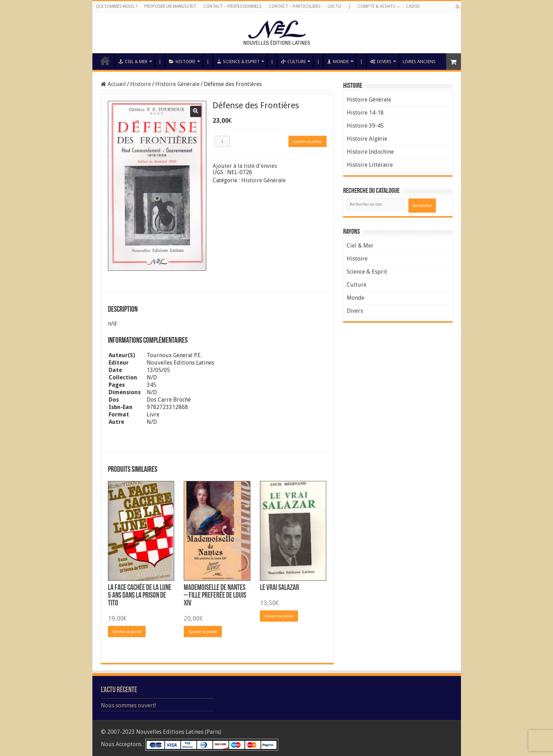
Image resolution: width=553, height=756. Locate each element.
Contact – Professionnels (233, 6)
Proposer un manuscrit (170, 6)
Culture (293, 62)
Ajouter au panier (308, 141)
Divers (381, 62)
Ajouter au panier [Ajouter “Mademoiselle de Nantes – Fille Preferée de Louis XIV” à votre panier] (203, 632)
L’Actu (334, 6)
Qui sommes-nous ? (117, 6)
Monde (338, 62)
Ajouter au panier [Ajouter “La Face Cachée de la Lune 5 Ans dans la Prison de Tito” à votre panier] (127, 632)
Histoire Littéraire (370, 165)
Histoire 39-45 (365, 126)
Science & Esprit (238, 62)
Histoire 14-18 (365, 113)
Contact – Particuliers (295, 6)
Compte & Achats (376, 6)
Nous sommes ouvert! (128, 705)
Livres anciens (419, 62)
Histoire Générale (177, 84)
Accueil (105, 61)
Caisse (413, 6)
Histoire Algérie (367, 139)
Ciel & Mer (133, 62)
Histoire (182, 62)
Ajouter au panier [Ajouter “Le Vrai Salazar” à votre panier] (279, 616)
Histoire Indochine (370, 152)
